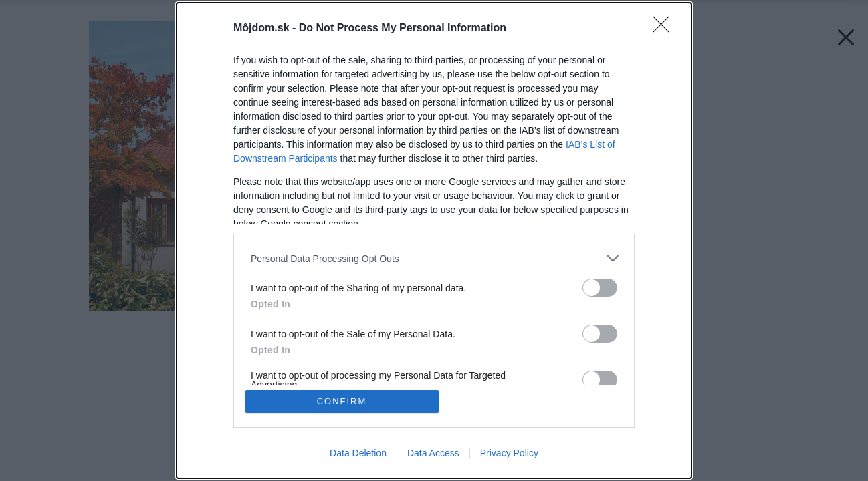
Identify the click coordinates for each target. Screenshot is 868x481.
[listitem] (434, 258)
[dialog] (434, 240)
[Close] (665, 29)
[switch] (600, 288)
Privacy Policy (509, 453)
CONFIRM (342, 401)
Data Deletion (358, 453)
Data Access (433, 453)
